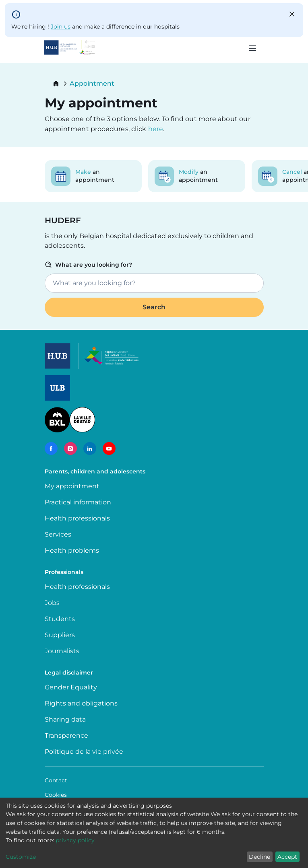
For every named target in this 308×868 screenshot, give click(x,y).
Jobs (52, 603)
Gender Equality (71, 687)
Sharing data (65, 719)
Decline (259, 857)
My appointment (72, 486)
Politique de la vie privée (84, 752)
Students (60, 619)
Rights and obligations (81, 703)
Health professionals (77, 518)
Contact (56, 780)
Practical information (80, 502)
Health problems (72, 550)
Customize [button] (21, 857)
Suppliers (60, 635)
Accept (287, 857)
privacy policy (75, 840)
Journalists (62, 651)
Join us (61, 27)
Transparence (66, 735)
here (156, 129)
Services (58, 534)
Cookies (56, 795)
